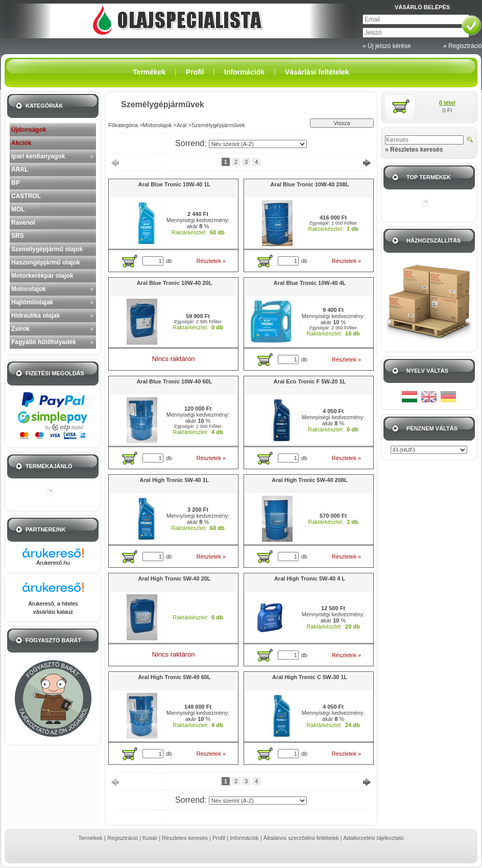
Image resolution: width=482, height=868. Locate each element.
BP (16, 183)
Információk (244, 838)
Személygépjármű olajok (47, 249)
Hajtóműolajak (32, 302)
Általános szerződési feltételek (301, 838)
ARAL (20, 170)
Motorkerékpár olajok (42, 276)
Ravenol (23, 223)
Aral (182, 125)
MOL (18, 209)
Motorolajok (29, 289)
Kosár (150, 838)
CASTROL (26, 196)
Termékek (90, 838)
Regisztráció (123, 838)
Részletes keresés (185, 838)
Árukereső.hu (53, 563)
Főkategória (123, 125)
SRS (18, 236)
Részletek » (211, 261)
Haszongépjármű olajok (46, 262)
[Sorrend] (258, 144)
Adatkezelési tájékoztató (373, 838)
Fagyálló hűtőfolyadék (44, 342)
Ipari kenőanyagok (38, 156)
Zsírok (20, 329)
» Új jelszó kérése (387, 46)
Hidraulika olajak (35, 316)
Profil (219, 838)
